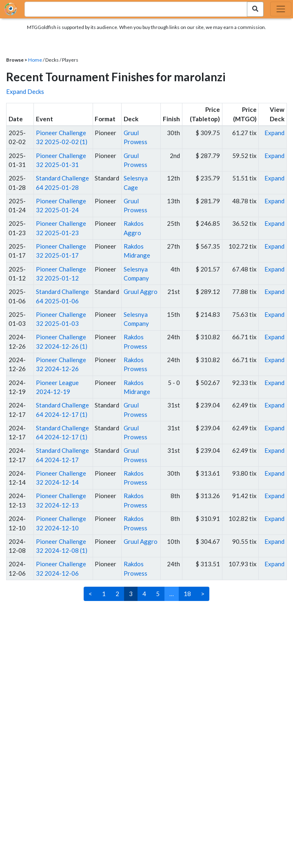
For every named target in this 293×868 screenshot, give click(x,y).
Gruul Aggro (141, 292)
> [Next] (203, 594)
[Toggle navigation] (281, 9)
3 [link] (131, 594)
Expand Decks (25, 91)
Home (35, 60)
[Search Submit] (255, 9)
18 (187, 594)
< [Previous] (90, 594)
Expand (274, 133)
